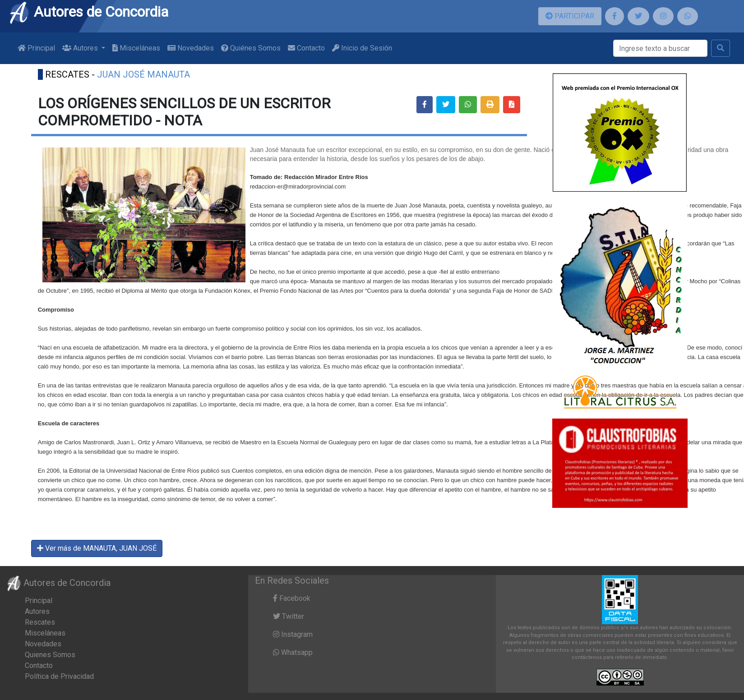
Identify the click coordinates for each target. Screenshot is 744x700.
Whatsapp (293, 652)
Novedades (191, 48)
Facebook (292, 598)
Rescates (40, 622)
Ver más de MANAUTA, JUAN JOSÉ (97, 548)
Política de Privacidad (59, 676)
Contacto (306, 48)
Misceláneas (136, 48)
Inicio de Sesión (362, 48)
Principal (36, 48)
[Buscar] (660, 48)
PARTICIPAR (570, 16)
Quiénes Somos (251, 48)
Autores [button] (81, 48)
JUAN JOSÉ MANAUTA (143, 74)
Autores (37, 611)
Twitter (289, 616)
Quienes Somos (50, 655)
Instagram (293, 634)
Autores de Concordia (88, 12)
